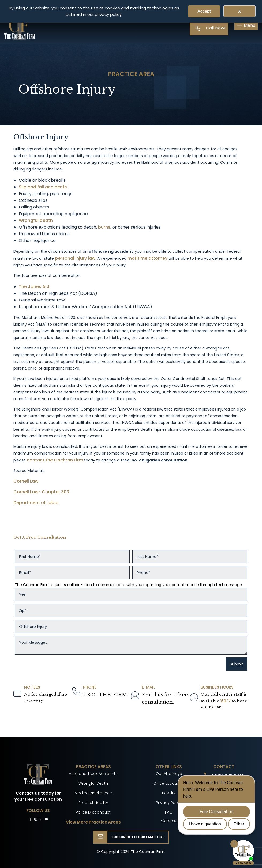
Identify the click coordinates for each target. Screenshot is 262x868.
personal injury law (75, 258)
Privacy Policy (169, 803)
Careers (169, 821)
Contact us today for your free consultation (38, 796)
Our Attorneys (169, 774)
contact (36, 460)
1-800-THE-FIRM (105, 695)
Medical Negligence (93, 793)
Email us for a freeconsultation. (165, 699)
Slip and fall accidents (43, 187)
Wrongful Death (93, 783)
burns (104, 227)
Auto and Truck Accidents (93, 774)
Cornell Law (26, 481)
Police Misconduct (93, 812)
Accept (204, 11)
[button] (246, 25)
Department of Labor (36, 503)
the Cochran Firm (65, 460)
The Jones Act (34, 287)
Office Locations (169, 783)
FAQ (169, 812)
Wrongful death (36, 220)
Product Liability (93, 803)
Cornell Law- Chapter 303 (41, 492)
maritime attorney (147, 258)
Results (169, 793)
